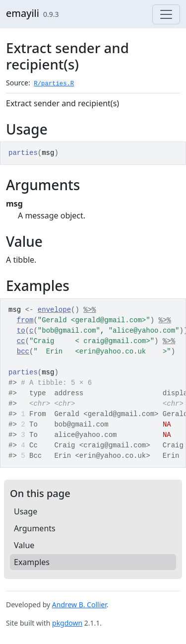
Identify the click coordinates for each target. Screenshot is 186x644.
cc (21, 341)
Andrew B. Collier (79, 605)
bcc (23, 352)
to (21, 331)
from (25, 320)
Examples (32, 562)
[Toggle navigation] (166, 14)
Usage (26, 511)
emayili (23, 13)
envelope (54, 310)
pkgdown (67, 623)
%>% (90, 310)
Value (24, 545)
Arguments (35, 528)
